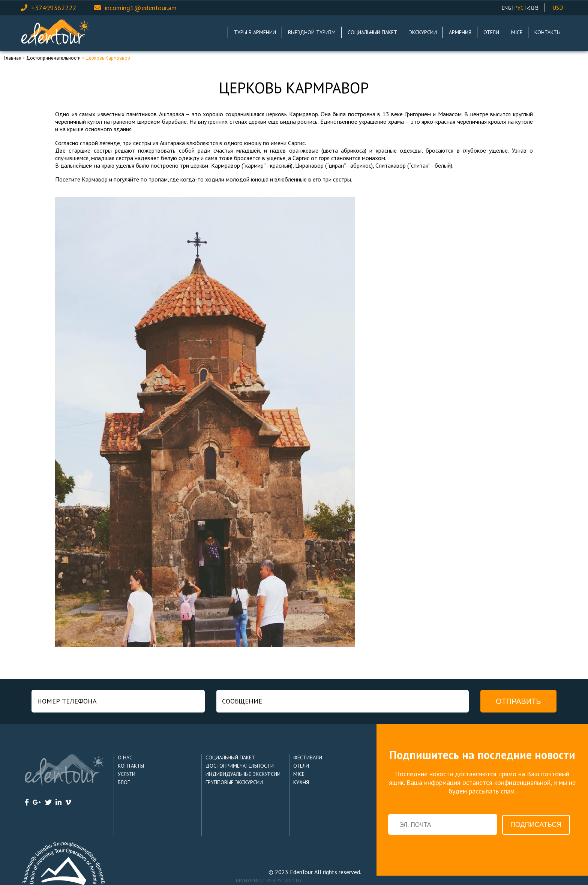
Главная (13, 58)
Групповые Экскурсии (234, 782)
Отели (491, 32)
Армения (460, 32)
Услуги (127, 774)
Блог (124, 782)
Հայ (533, 8)
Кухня (301, 782)
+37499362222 (54, 8)
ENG (506, 8)
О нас (125, 757)
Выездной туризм (312, 32)
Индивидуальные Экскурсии (243, 774)
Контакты (547, 32)
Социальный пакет (372, 32)
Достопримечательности (53, 58)
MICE (517, 32)
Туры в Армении (255, 32)
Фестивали (308, 757)
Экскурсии (423, 32)
